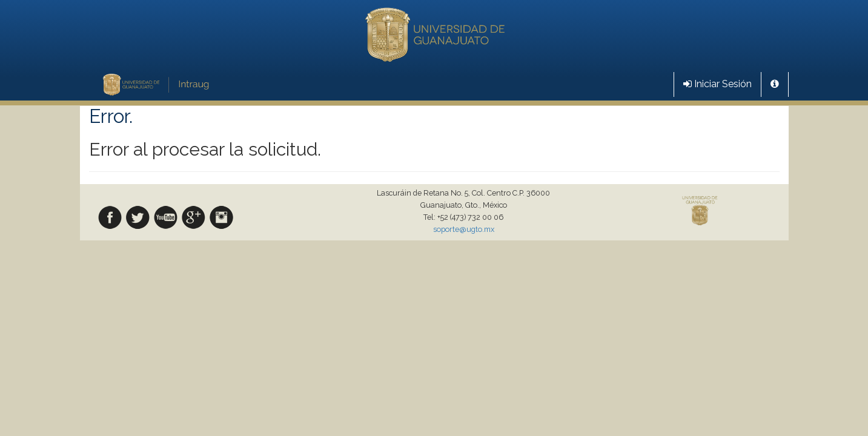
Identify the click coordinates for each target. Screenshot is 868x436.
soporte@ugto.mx (464, 229)
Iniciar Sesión (717, 84)
